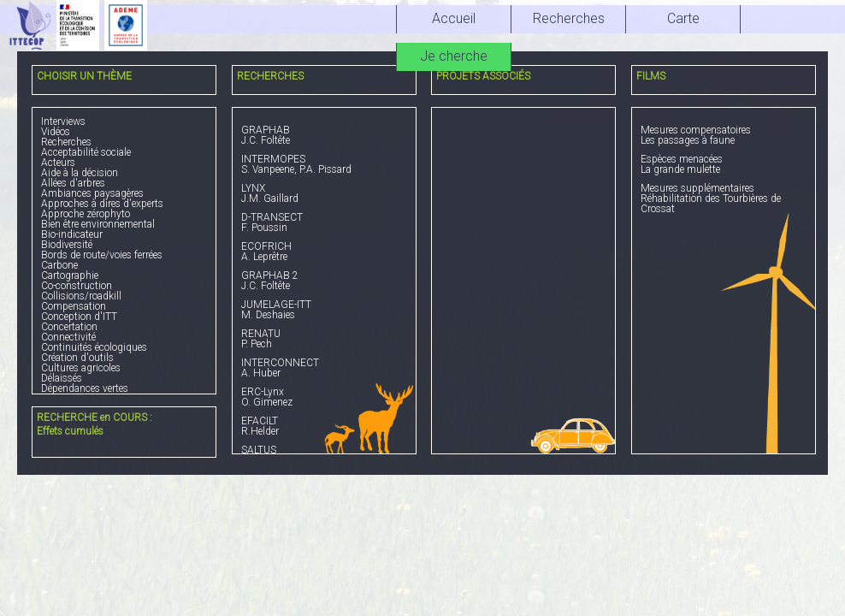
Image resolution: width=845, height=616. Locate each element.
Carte (683, 18)
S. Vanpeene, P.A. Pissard (324, 165)
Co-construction (77, 286)
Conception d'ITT (79, 317)
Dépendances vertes (85, 388)
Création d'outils (77, 358)
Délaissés (62, 378)
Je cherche (454, 56)
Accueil (454, 18)
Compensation (74, 306)
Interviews (63, 121)
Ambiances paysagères (92, 193)
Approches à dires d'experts (102, 204)
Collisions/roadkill (81, 296)
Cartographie (70, 275)
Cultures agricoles (81, 368)
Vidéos (56, 132)
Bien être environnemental (98, 224)
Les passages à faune (724, 136)
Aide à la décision (80, 173)
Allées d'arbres (73, 183)
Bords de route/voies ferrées (102, 255)
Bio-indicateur (72, 234)
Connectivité (68, 337)
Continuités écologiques (94, 347)
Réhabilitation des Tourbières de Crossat (724, 199)
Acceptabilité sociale (86, 152)
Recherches (66, 142)
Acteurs (58, 163)
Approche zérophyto (86, 214)
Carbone (59, 265)
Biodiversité (67, 245)
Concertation (69, 327)
